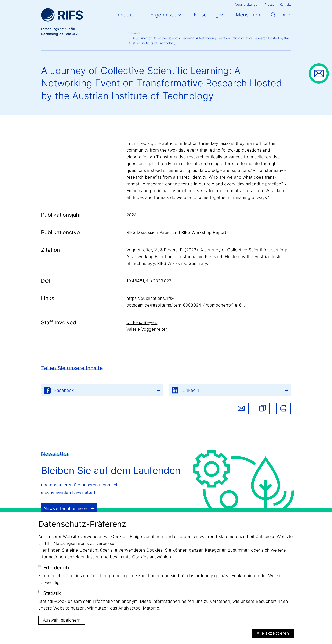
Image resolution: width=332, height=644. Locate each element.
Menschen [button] (248, 15)
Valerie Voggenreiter (147, 329)
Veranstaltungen (247, 5)
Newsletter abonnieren (66, 508)
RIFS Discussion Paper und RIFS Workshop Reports (177, 232)
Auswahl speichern (62, 620)
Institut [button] (125, 15)
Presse (270, 5)
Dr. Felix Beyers (142, 322)
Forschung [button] (206, 15)
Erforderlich (56, 568)
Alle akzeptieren (273, 633)
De (284, 15)
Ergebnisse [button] (163, 15)
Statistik (52, 593)
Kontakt (285, 5)
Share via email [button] (241, 408)
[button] (262, 408)
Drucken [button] (284, 408)
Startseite (133, 33)
